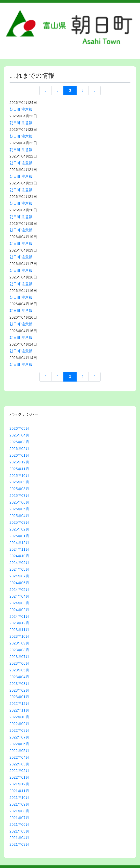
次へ (82, 91)
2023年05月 (19, 670)
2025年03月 (19, 522)
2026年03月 (19, 442)
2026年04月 (19, 435)
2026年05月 (19, 428)
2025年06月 (19, 502)
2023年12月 (19, 623)
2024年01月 (19, 616)
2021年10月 (19, 798)
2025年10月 (19, 476)
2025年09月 (19, 482)
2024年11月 (19, 549)
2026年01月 (19, 455)
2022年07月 (19, 737)
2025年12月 (19, 462)
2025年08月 (19, 489)
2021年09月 (19, 804)
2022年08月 (19, 730)
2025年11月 (19, 469)
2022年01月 (19, 777)
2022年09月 (19, 724)
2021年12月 (19, 784)
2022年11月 (19, 710)
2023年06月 (19, 663)
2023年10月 (19, 636)
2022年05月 (19, 751)
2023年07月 (19, 657)
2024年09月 (19, 563)
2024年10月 (19, 556)
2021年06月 (19, 824)
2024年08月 (19, 569)
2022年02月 (19, 771)
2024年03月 (19, 603)
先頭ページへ (45, 91)
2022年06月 (19, 744)
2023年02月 (19, 690)
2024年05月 (19, 590)
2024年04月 (19, 596)
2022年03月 (19, 764)
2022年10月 (19, 717)
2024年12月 (19, 543)
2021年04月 (19, 838)
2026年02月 (19, 449)
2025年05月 (19, 509)
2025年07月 (19, 496)
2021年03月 (19, 844)
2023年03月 (19, 684)
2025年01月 (19, 536)
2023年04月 (19, 677)
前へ (58, 91)
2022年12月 (19, 704)
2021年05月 (19, 831)
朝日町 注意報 (21, 109)
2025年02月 (19, 529)
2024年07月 (19, 576)
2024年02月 (19, 610)
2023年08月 (19, 650)
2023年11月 (19, 630)
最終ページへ (94, 91)
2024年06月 (19, 583)
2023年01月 (19, 697)
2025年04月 (19, 516)
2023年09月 (19, 643)
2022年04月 (19, 757)
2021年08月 (19, 811)
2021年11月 (19, 791)
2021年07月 (19, 818)
